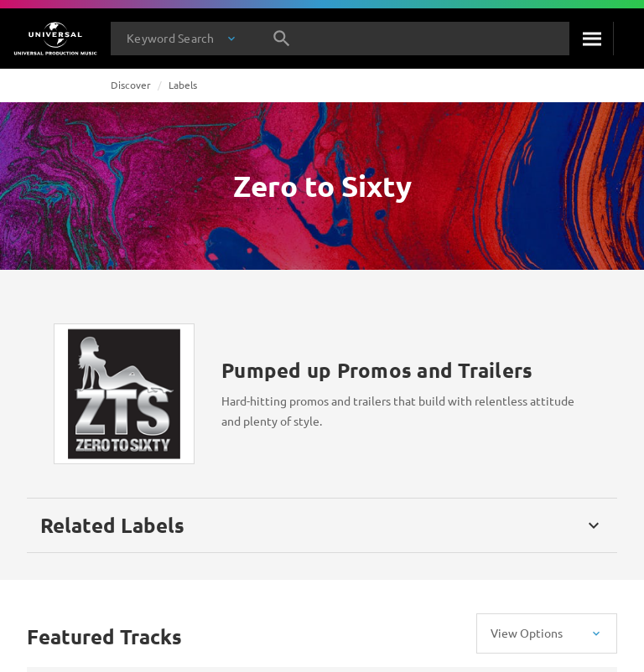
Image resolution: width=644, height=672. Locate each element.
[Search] (591, 39)
